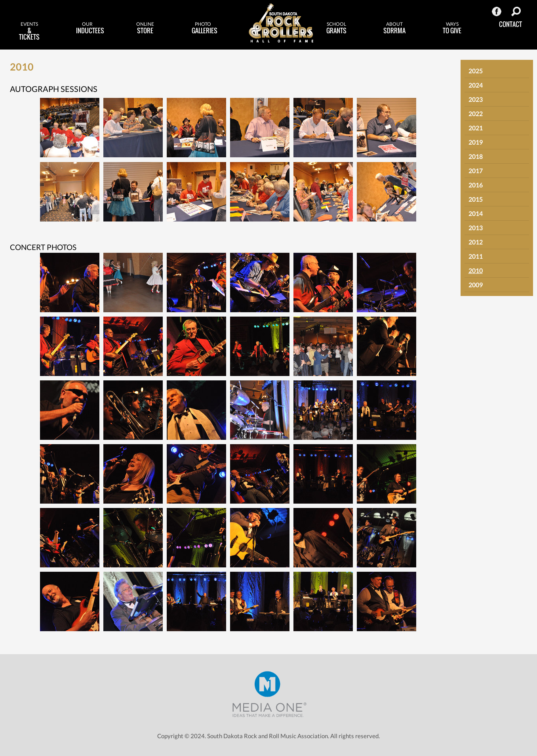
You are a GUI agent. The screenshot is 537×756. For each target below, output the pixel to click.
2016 (476, 185)
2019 (476, 142)
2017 (476, 171)
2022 (476, 114)
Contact (510, 24)
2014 (476, 213)
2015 (476, 199)
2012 (476, 242)
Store (145, 28)
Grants (337, 28)
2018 (476, 156)
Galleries (205, 28)
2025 (476, 71)
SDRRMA (394, 28)
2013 (476, 228)
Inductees (90, 28)
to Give (452, 28)
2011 (476, 256)
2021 (476, 128)
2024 (476, 85)
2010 (476, 270)
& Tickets (29, 31)
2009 (476, 285)
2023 (476, 99)
